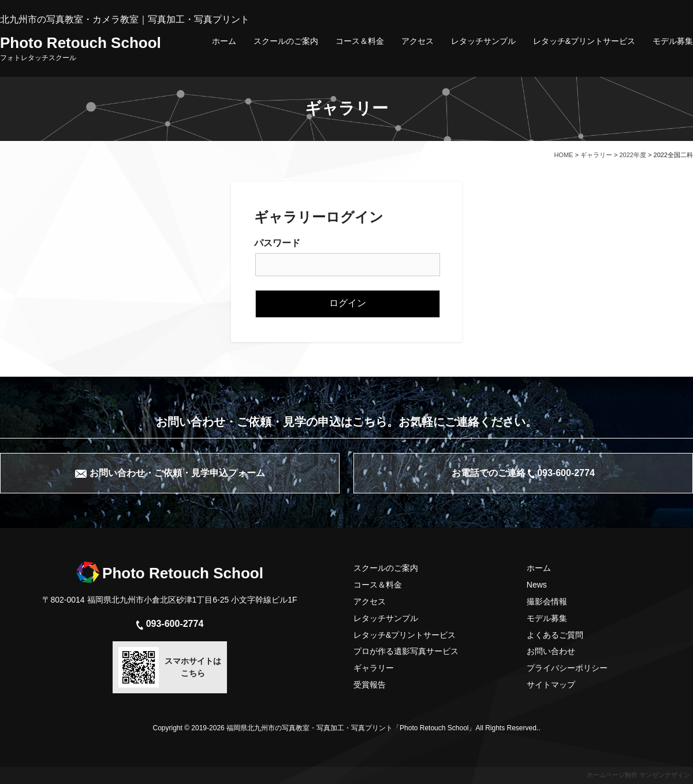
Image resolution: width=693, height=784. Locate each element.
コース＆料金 (360, 41)
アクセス (418, 41)
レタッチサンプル (483, 41)
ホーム (224, 41)
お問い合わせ (551, 651)
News (537, 585)
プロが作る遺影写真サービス (406, 651)
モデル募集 (673, 41)
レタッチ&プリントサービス (584, 41)
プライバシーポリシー (567, 668)
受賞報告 (370, 685)
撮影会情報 (547, 601)
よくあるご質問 (555, 635)
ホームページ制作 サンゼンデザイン (638, 775)
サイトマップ (551, 685)
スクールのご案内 (286, 41)
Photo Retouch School (81, 48)
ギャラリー (374, 668)
